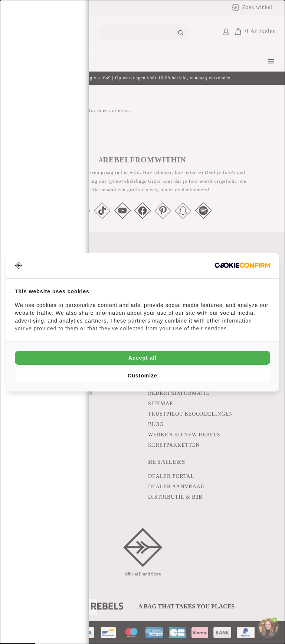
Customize (142, 376)
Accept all (142, 358)
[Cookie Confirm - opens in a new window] (242, 265)
